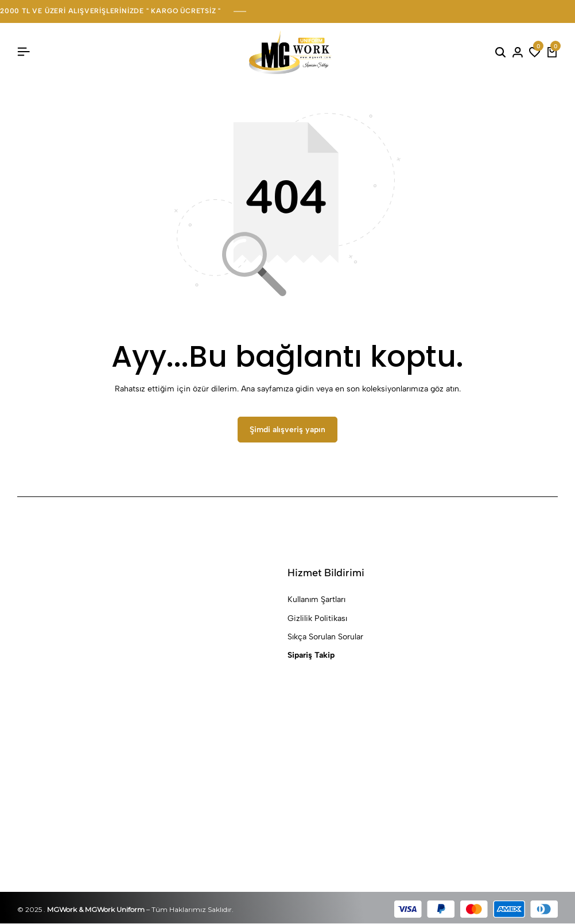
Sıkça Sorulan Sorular (325, 637)
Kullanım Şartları (316, 600)
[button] (535, 52)
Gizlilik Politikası (317, 618)
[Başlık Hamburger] (24, 52)
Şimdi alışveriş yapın (287, 430)
